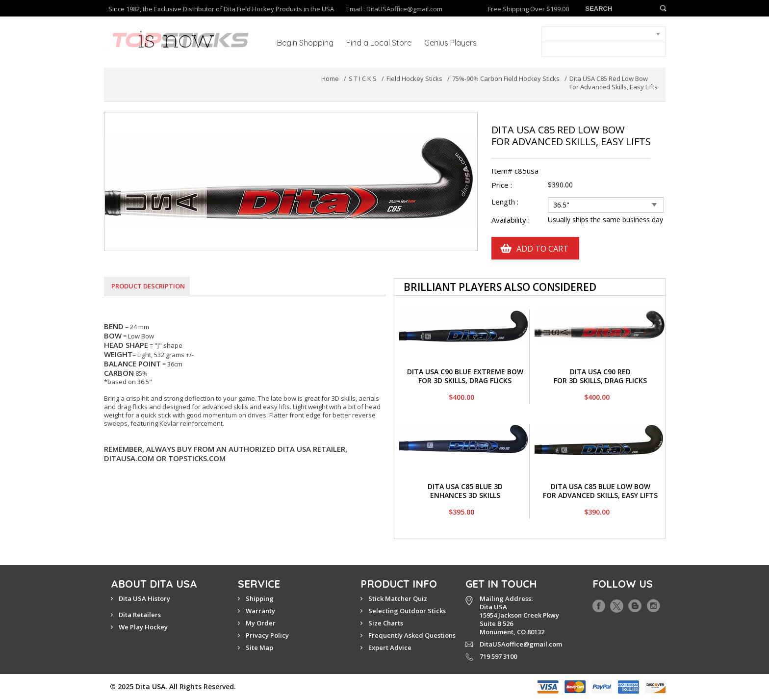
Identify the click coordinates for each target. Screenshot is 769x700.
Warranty (260, 611)
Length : (506, 202)
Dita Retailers (140, 615)
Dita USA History (144, 598)
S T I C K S (363, 78)
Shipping (260, 598)
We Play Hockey (143, 627)
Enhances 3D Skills (465, 495)
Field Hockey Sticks (414, 78)
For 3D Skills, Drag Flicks (465, 380)
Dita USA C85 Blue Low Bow (601, 486)
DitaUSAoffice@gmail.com (404, 9)
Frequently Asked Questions (412, 635)
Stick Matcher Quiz (398, 598)
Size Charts (386, 623)
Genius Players (450, 43)
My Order (261, 623)
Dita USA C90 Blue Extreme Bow (465, 372)
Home (330, 78)
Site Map (259, 648)
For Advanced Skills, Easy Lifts (600, 495)
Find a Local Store (379, 43)
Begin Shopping (305, 43)
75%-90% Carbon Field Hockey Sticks (506, 78)
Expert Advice (390, 648)
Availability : (511, 220)
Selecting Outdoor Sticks (407, 611)
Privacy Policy (267, 635)
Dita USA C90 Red (600, 372)
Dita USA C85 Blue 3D (465, 486)
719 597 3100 (498, 656)
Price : (502, 185)
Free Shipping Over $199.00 (528, 9)
